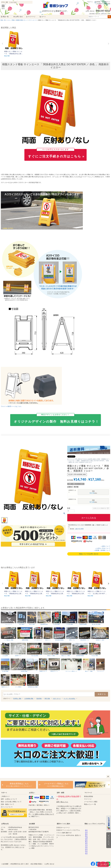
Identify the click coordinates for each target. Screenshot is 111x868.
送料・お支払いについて (9, 799)
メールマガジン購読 (91, 802)
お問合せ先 (5, 824)
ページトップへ (108, 777)
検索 (109, 17)
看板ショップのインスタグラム (95, 824)
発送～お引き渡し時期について (11, 802)
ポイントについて (7, 807)
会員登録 (98, 2)
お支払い (32, 793)
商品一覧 (5, 17)
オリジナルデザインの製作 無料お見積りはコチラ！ (56, 419)
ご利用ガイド (106, 2)
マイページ (31, 17)
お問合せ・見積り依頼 (104, 4)
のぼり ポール (57, 699)
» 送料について (105, 546)
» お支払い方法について (103, 548)
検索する (102, 694)
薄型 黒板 (47, 699)
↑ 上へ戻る (103, 864)
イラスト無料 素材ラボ (64, 833)
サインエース (33, 20)
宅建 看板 (39, 699)
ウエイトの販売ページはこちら (11, 406)
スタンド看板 (11, 20)
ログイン (91, 2)
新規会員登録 (89, 796)
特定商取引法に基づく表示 (20, 864)
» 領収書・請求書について (102, 550)
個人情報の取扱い (37, 864)
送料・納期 (60, 793)
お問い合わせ (50, 864)
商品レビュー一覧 (90, 804)
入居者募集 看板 (29, 699)
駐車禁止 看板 (17, 699)
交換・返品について (7, 804)
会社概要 (32, 824)
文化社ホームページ (63, 827)
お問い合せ (18, 17)
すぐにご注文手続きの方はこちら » (56, 154)
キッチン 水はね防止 (69, 699)
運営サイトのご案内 (63, 824)
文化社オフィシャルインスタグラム (68, 830)
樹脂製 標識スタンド (22, 20)
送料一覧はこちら (62, 802)
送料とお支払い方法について (44, 814)
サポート (4, 793)
